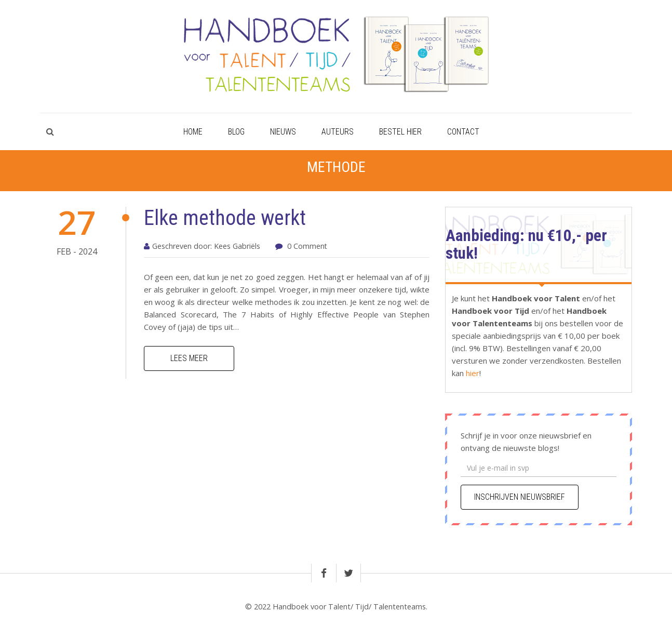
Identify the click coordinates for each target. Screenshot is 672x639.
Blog (236, 132)
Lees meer (189, 358)
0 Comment (307, 246)
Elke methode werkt (225, 218)
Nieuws (283, 132)
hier (472, 373)
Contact (463, 132)
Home (193, 132)
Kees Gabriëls (237, 246)
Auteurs (338, 132)
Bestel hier (400, 132)
